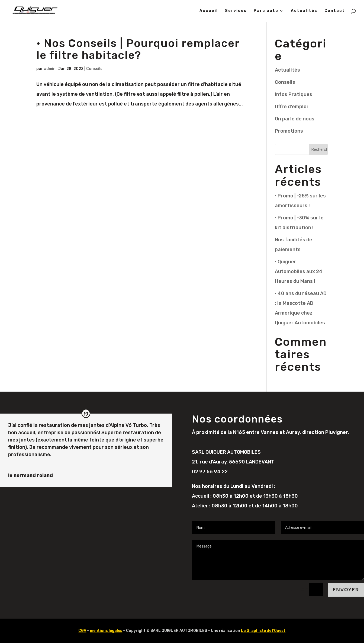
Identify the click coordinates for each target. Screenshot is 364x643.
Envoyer (346, 590)
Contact (335, 11)
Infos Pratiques (294, 94)
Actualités (304, 11)
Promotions (289, 131)
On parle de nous (295, 119)
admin (50, 69)
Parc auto (266, 11)
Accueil (209, 11)
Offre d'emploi (291, 107)
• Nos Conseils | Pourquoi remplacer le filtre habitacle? (138, 49)
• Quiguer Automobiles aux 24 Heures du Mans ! (299, 271)
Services (236, 11)
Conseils (94, 69)
